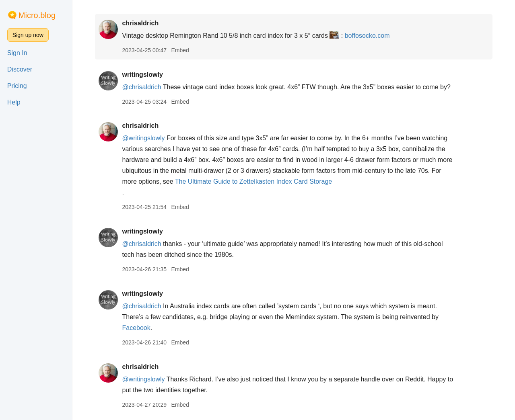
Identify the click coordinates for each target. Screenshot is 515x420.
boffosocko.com (367, 36)
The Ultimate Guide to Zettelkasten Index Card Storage (253, 181)
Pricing (17, 86)
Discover (20, 69)
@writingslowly (143, 138)
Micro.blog (37, 15)
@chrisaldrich (141, 87)
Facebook (136, 328)
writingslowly (142, 75)
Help (14, 102)
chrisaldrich (140, 23)
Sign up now (28, 35)
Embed (180, 50)
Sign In (17, 53)
